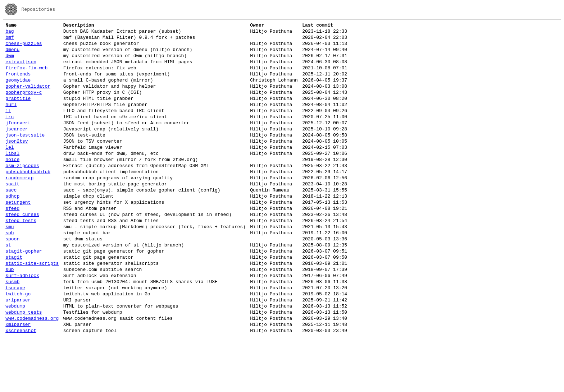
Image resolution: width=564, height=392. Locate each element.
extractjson (21, 69)
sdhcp (12, 227)
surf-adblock (22, 320)
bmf (10, 40)
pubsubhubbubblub (28, 198)
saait (12, 213)
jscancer (17, 148)
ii (8, 126)
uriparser (18, 349)
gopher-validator (28, 98)
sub (10, 313)
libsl (12, 177)
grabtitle (18, 112)
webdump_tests (24, 364)
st (8, 285)
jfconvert (18, 141)
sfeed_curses (22, 249)
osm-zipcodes (22, 191)
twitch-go (18, 342)
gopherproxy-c (24, 105)
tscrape (15, 335)
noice (12, 184)
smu (10, 263)
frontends (18, 83)
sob (10, 270)
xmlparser (18, 378)
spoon (12, 277)
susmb (12, 328)
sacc (11, 220)
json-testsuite (25, 155)
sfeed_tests (21, 256)
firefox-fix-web (26, 76)
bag (10, 33)
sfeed (12, 241)
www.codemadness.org (32, 371)
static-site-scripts (32, 306)
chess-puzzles (24, 47)
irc (10, 134)
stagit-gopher (24, 292)
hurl (11, 119)
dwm (10, 62)
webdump (15, 356)
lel (10, 170)
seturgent (18, 234)
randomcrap (19, 206)
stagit (14, 299)
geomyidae (18, 91)
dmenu (12, 55)
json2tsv (17, 162)
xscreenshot (21, 385)
